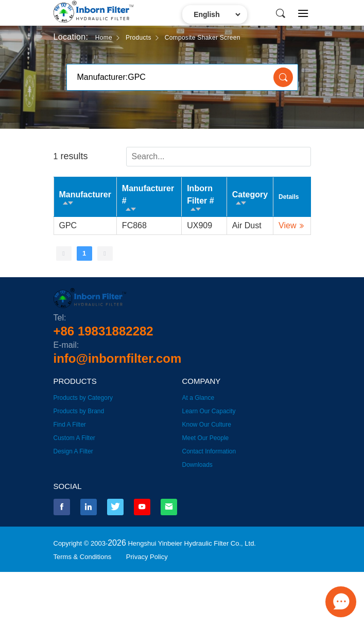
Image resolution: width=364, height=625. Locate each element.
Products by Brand (79, 411)
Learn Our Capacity (209, 411)
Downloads (197, 465)
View (287, 225)
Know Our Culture (207, 425)
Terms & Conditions (83, 557)
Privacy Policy (147, 557)
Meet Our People (206, 438)
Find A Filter (70, 425)
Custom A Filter (74, 438)
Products (138, 38)
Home (104, 38)
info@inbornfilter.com (118, 358)
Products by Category (83, 398)
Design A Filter (73, 451)
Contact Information (209, 451)
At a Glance (198, 398)
